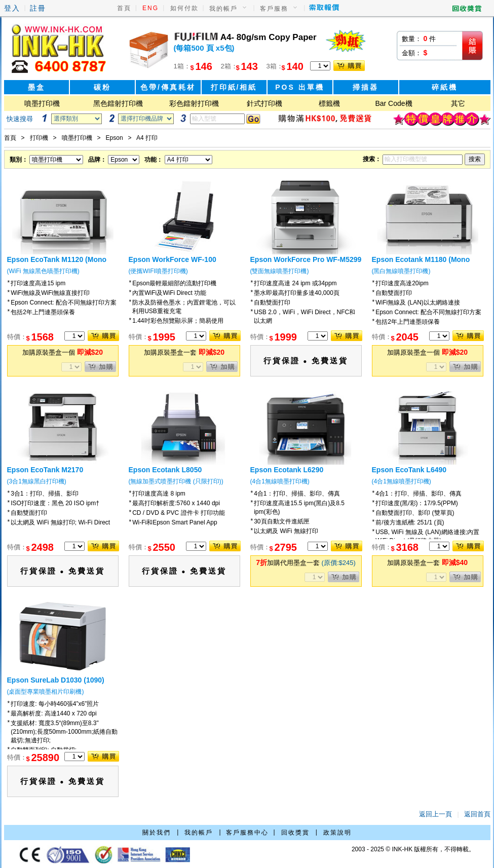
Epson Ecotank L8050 (165, 470)
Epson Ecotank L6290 (287, 470)
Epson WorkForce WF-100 (173, 259)
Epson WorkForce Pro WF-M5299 (306, 259)
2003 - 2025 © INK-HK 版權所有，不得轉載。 (413, 849)
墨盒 (36, 87)
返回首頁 (477, 814)
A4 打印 (147, 138)
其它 (458, 103)
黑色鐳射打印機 (118, 103)
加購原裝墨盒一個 (63, 352)
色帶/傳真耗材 (168, 87)
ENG (150, 8)
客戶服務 (274, 9)
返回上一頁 (435, 814)
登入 (12, 8)
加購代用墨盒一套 (306, 563)
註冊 (38, 8)
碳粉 (102, 87)
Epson (115, 138)
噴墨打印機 (42, 103)
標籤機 (329, 103)
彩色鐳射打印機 (194, 103)
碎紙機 (445, 87)
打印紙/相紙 (234, 87)
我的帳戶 (223, 9)
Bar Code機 (393, 103)
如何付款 (184, 8)
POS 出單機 (299, 87)
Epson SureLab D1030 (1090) (56, 680)
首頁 (124, 8)
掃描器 (366, 87)
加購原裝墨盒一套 (184, 352)
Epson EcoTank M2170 (45, 470)
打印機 (39, 138)
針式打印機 (264, 103)
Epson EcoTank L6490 (409, 470)
